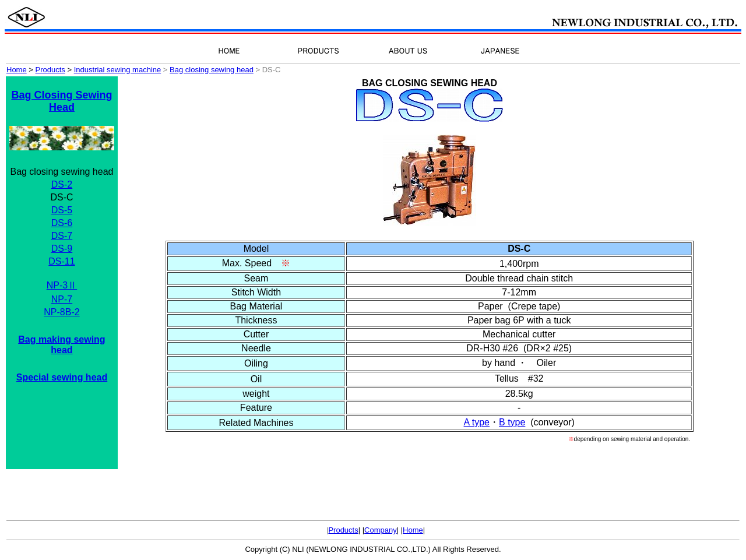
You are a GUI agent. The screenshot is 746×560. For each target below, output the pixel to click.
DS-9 (62, 249)
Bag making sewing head (61, 345)
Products (343, 530)
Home (413, 530)
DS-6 (62, 223)
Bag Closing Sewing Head (61, 101)
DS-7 (62, 236)
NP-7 (62, 299)
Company (381, 530)
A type (477, 422)
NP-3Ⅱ (62, 285)
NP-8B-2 (61, 312)
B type (512, 422)
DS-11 (61, 261)
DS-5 (62, 210)
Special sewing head (62, 377)
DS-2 (62, 184)
